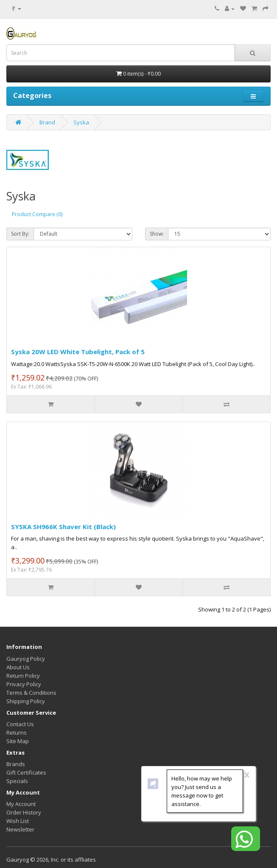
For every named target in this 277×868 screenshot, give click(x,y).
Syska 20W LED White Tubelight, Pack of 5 (78, 352)
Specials (17, 781)
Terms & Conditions (31, 693)
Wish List (18, 821)
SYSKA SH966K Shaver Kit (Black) (63, 527)
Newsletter (20, 829)
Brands (16, 764)
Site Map (18, 741)
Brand (47, 122)
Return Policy (23, 676)
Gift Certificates (26, 772)
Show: (157, 234)
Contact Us (20, 724)
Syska (81, 122)
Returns (17, 733)
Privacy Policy (24, 684)
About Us (18, 667)
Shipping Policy (26, 701)
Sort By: (20, 234)
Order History (24, 812)
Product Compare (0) (37, 214)
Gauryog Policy (26, 659)
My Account (21, 804)
